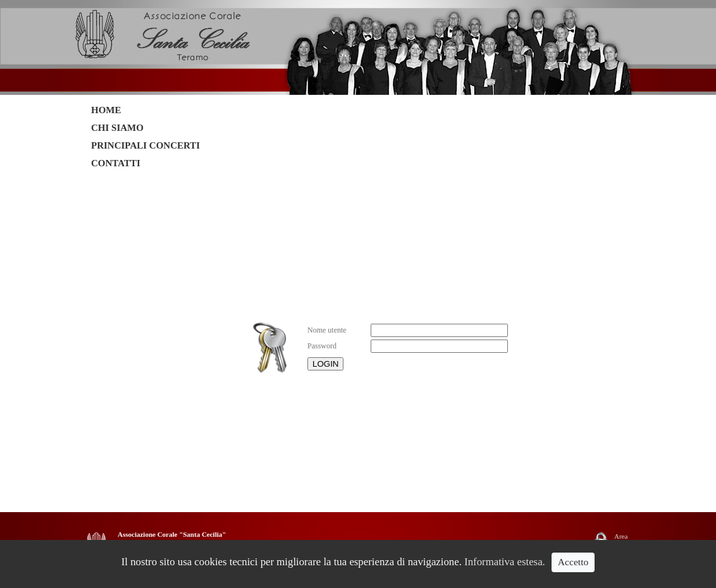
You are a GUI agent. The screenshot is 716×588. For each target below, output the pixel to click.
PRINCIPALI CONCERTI (145, 145)
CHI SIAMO (117, 128)
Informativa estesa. (505, 562)
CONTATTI (116, 163)
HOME (106, 110)
